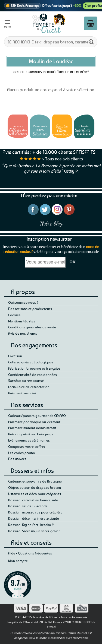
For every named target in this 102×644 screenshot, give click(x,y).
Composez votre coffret (27, 446)
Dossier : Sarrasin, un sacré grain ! (34, 531)
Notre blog (51, 223)
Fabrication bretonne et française (34, 368)
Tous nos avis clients (64, 159)
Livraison (15, 356)
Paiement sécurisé (22, 393)
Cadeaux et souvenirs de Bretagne (35, 481)
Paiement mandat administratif (32, 428)
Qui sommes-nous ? (23, 302)
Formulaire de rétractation (29, 387)
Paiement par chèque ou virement (34, 422)
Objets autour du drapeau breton (35, 487)
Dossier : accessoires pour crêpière (35, 512)
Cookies (14, 315)
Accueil (19, 72)
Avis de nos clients (23, 333)
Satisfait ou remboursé (26, 380)
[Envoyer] (91, 42)
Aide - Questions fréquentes (30, 553)
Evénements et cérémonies (29, 440)
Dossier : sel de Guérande (28, 506)
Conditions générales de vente (32, 327)
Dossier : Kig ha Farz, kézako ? (31, 525)
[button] (8, 23)
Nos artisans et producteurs (30, 309)
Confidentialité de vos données (33, 375)
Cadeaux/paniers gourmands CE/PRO (37, 415)
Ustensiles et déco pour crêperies (35, 494)
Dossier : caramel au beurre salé (33, 500)
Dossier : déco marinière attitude (34, 518)
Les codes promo (22, 453)
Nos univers (17, 459)
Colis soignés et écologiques (31, 362)
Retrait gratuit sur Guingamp (30, 434)
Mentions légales (22, 321)
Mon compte (18, 561)
